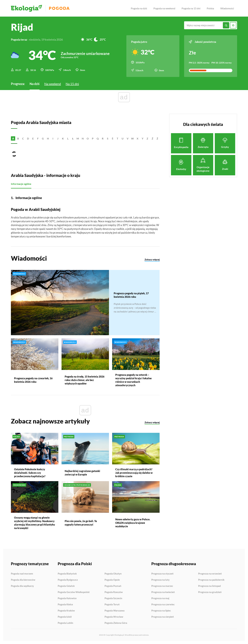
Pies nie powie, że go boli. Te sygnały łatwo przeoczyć (81, 523)
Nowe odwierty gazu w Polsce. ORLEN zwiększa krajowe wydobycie (133, 523)
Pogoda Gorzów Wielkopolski (74, 592)
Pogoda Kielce (65, 605)
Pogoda (59, 8)
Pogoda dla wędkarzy (22, 586)
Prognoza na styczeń (162, 574)
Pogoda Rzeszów (114, 592)
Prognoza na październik (211, 580)
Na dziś (35, 84)
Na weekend (53, 84)
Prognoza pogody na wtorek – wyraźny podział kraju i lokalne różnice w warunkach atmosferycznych (133, 380)
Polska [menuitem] (210, 8)
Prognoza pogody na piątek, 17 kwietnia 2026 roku (131, 295)
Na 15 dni (72, 84)
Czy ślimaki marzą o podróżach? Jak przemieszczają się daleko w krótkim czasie (134, 473)
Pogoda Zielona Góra (116, 623)
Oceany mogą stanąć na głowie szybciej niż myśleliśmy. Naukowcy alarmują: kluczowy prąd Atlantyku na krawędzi (34, 523)
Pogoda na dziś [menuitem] (139, 8)
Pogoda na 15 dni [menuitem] (191, 8)
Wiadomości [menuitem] (227, 8)
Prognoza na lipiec (161, 611)
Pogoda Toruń (112, 605)
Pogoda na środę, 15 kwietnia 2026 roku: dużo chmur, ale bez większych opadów (85, 380)
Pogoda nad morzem (22, 574)
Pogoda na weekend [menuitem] (164, 8)
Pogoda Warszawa (115, 611)
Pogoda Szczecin (113, 598)
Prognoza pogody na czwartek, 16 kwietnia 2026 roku (33, 380)
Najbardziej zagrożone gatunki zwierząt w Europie (82, 473)
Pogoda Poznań (113, 586)
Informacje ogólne (21, 184)
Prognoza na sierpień (163, 617)
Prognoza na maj (160, 598)
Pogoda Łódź (65, 617)
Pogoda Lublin (65, 623)
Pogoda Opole (112, 580)
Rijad (22, 27)
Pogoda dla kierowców (23, 580)
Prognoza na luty (160, 580)
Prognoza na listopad (209, 586)
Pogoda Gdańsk (66, 586)
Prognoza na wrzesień (210, 574)
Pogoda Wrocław (114, 617)
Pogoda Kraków (66, 611)
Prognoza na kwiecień (163, 592)
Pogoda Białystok (67, 574)
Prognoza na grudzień (210, 592)
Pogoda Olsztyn (113, 574)
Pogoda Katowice (67, 598)
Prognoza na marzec (162, 586)
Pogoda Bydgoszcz (68, 580)
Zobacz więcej (152, 259)
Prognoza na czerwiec (163, 605)
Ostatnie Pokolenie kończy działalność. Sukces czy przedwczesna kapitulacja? (30, 473)
